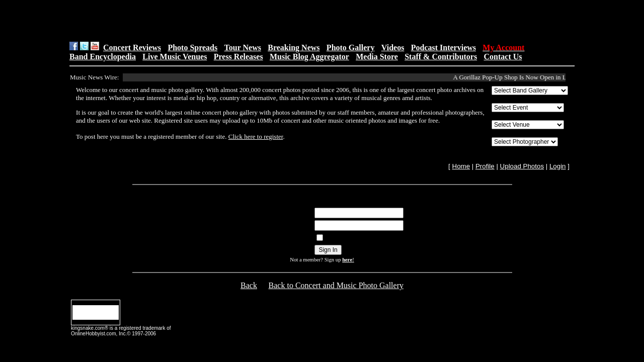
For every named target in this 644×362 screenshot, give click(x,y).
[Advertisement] (197, 21)
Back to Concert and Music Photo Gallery (336, 285)
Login (558, 166)
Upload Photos (522, 166)
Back (249, 285)
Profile (485, 166)
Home (461, 166)
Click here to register (256, 137)
